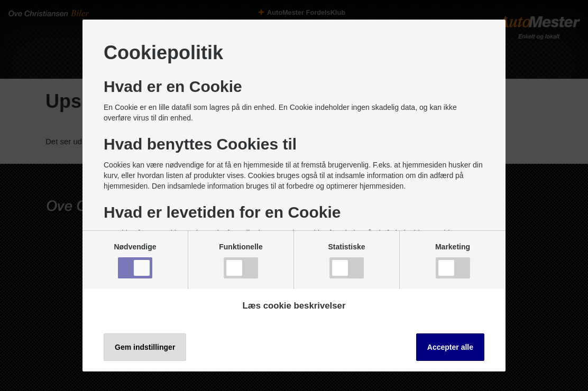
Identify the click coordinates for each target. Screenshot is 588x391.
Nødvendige (135, 260)
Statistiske (346, 260)
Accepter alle (450, 347)
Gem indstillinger (145, 347)
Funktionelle (241, 260)
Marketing (453, 260)
